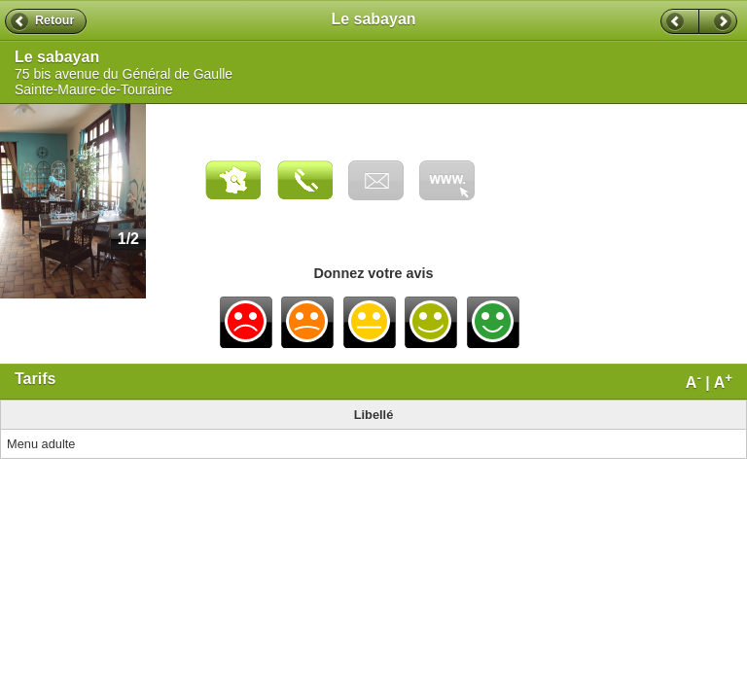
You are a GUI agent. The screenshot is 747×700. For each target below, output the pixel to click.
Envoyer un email (376, 180)
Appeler (305, 180)
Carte (233, 180)
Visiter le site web (447, 180)
